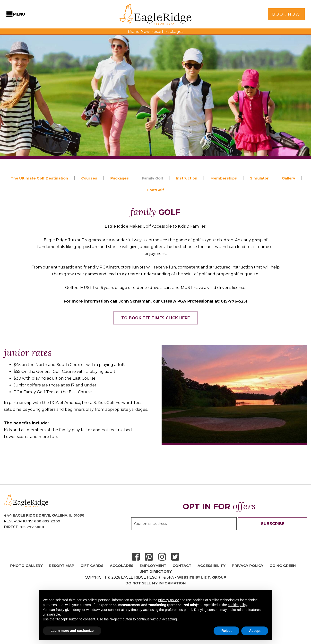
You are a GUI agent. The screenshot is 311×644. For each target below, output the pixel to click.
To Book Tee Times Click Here (155, 318)
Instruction (187, 178)
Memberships (224, 178)
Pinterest (149, 557)
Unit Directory (156, 572)
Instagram (162, 557)
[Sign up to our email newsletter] (184, 524)
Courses (89, 178)
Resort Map (62, 566)
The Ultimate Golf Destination (39, 178)
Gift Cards (92, 566)
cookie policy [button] (238, 605)
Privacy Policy (248, 566)
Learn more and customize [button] (72, 631)
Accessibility (212, 566)
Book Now (286, 14)
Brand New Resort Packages (155, 31)
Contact (182, 566)
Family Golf (153, 178)
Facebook (136, 557)
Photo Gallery (26, 566)
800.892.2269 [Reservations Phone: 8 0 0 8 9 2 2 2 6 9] (47, 521)
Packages (120, 178)
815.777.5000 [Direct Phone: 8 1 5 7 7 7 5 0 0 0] (32, 527)
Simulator (259, 178)
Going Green (283, 566)
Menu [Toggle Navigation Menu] (19, 14)
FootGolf (156, 190)
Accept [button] (255, 631)
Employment (153, 566)
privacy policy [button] (168, 600)
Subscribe (273, 524)
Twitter (175, 557)
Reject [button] (226, 631)
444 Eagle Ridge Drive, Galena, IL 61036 (44, 515)
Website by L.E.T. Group (202, 577)
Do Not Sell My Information (155, 583)
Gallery (289, 178)
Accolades (122, 566)
